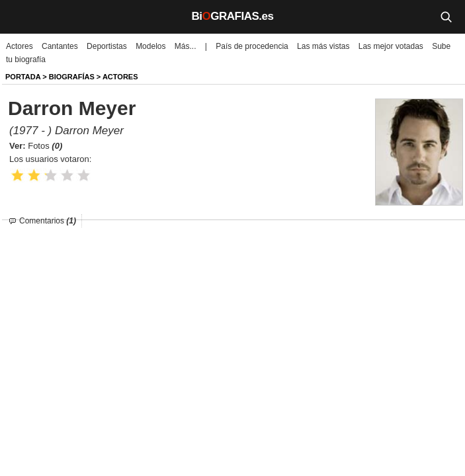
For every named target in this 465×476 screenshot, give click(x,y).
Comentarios (48, 221)
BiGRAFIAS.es (233, 16)
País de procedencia (252, 46)
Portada (23, 77)
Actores (20, 46)
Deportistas (107, 46)
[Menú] (20, 17)
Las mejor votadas (391, 46)
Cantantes (60, 46)
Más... (186, 46)
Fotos (45, 146)
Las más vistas (323, 46)
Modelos (150, 46)
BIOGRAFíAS (72, 77)
